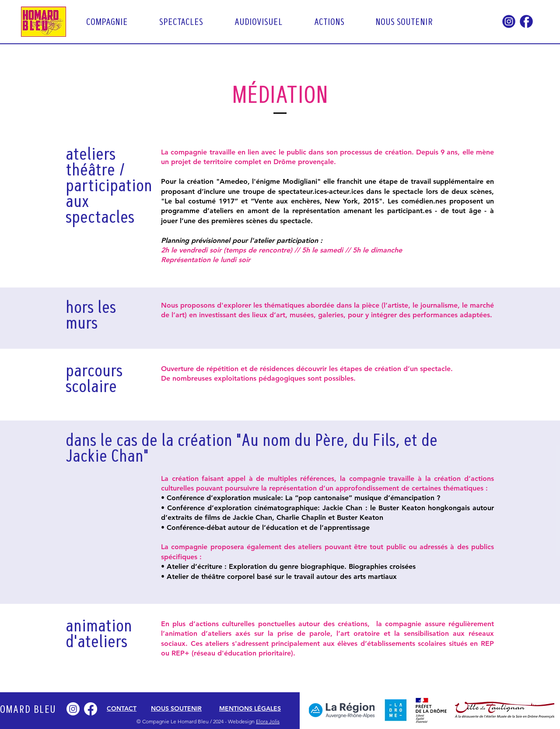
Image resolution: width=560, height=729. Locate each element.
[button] (116, 22)
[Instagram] (73, 709)
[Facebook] (91, 709)
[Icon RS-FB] (526, 21)
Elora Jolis (268, 721)
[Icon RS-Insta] (509, 21)
